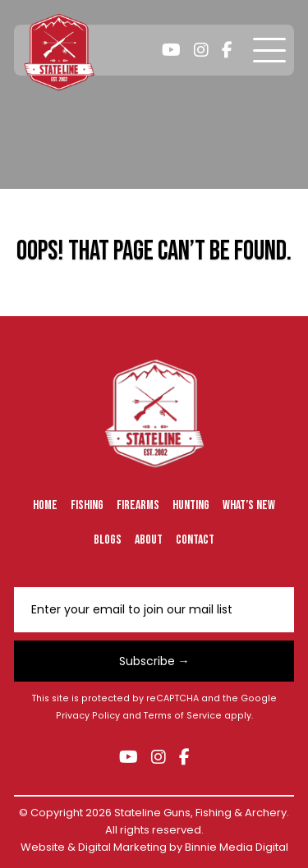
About (149, 540)
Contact (195, 540)
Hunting (191, 505)
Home (45, 505)
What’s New (249, 505)
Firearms (138, 505)
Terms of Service (183, 716)
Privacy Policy (88, 716)
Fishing (87, 505)
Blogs (108, 540)
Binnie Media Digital (237, 847)
